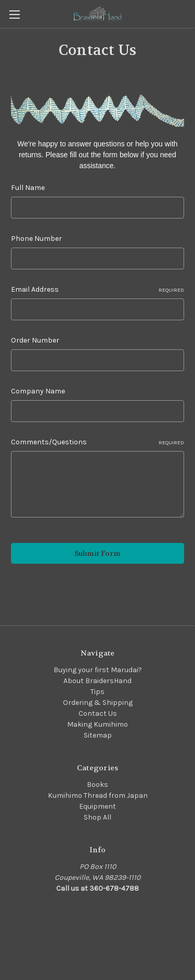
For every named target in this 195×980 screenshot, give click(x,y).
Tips (97, 692)
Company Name (38, 391)
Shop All (97, 817)
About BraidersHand (97, 681)
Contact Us (98, 713)
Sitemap (98, 735)
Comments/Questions (97, 442)
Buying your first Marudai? (98, 670)
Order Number (35, 340)
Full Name (28, 188)
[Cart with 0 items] (189, 13)
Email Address (97, 290)
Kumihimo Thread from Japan (98, 795)
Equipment (97, 806)
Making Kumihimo (97, 724)
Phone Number (36, 239)
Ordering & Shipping (98, 703)
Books (97, 785)
